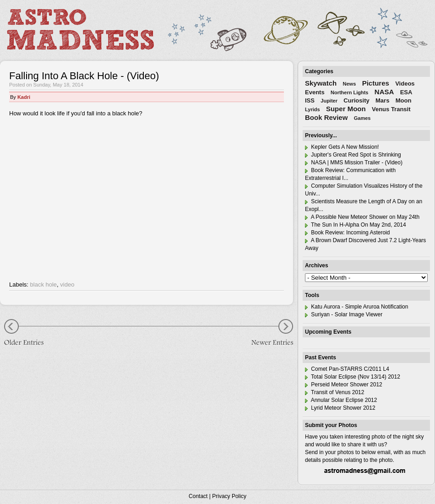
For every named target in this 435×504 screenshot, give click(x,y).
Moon (404, 100)
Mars (382, 100)
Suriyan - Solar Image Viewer (344, 314)
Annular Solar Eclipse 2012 (341, 400)
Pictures (376, 83)
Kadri (24, 97)
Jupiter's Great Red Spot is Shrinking (353, 155)
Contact (198, 496)
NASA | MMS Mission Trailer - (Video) (354, 163)
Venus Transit (391, 109)
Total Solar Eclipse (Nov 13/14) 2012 (353, 377)
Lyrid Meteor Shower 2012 (340, 408)
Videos (405, 84)
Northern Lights (350, 92)
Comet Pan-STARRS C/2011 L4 (347, 369)
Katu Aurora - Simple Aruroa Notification (356, 307)
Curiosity (356, 100)
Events (315, 92)
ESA (406, 92)
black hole (44, 285)
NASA (384, 92)
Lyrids (313, 109)
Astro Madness (80, 29)
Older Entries (27, 333)
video (67, 285)
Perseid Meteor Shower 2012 (344, 385)
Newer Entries (266, 333)
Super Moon (346, 109)
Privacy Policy (229, 496)
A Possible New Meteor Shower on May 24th (362, 217)
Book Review (326, 117)
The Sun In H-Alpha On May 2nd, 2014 (356, 225)
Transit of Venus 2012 (334, 392)
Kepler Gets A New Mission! (342, 147)
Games (362, 118)
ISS (310, 100)
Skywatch (321, 83)
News (350, 84)
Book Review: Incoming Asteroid (347, 233)
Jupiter (329, 101)
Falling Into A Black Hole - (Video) (84, 76)
